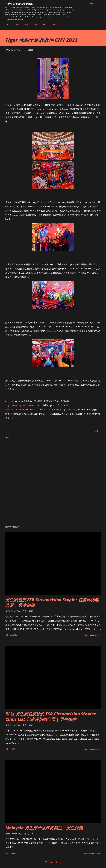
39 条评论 (13, 635)
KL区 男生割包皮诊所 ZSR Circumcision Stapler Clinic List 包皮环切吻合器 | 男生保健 (50, 716)
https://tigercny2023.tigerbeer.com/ (23, 405)
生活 (35, 24)
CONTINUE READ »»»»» (92, 635)
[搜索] (92, 4)
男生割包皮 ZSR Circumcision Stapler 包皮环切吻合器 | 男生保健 (52, 602)
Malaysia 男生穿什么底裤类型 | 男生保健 (44, 828)
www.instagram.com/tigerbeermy (58, 410)
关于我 (17, 24)
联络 (53, 24)
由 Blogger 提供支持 (53, 862)
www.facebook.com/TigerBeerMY (22, 410)
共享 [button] (97, 431)
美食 (26, 24)
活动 (44, 24)
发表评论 (13, 853)
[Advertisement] (53, 508)
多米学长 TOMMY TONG (19, 4)
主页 (7, 24)
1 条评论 (13, 749)
